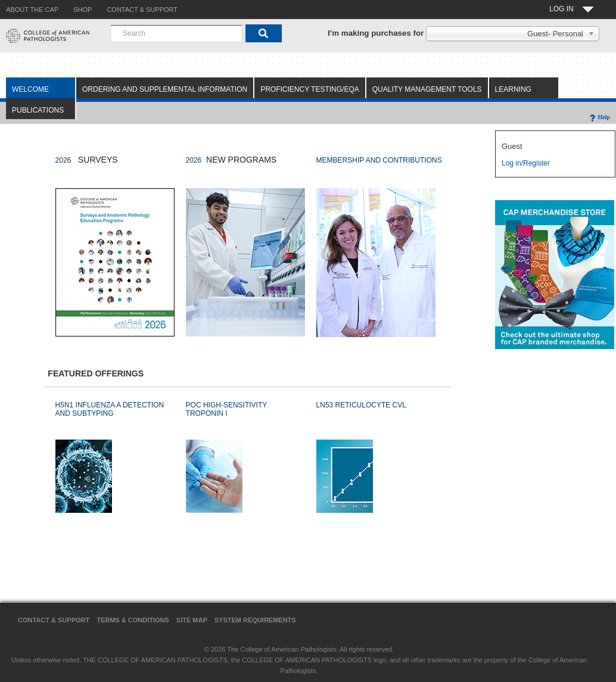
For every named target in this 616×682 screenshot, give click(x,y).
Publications (38, 110)
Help (599, 117)
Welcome (30, 89)
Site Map (192, 620)
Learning (513, 89)
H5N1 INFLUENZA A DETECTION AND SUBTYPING (110, 409)
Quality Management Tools (427, 89)
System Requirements (255, 620)
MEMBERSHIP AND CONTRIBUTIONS (379, 160)
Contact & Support (54, 620)
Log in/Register (526, 163)
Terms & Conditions (133, 620)
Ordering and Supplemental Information (165, 89)
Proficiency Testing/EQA (310, 89)
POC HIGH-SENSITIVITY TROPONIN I (226, 409)
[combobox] (176, 33)
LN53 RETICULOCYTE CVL (361, 405)
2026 (63, 160)
